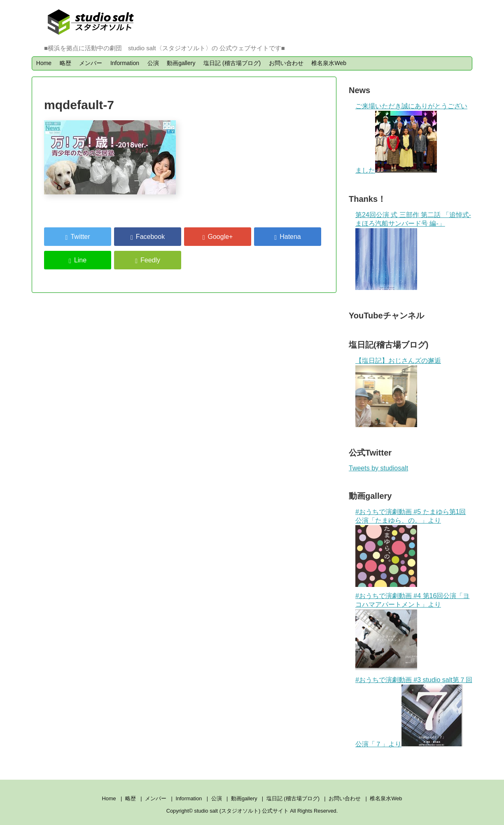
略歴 (65, 63)
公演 (153, 63)
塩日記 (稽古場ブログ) (232, 63)
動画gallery (181, 63)
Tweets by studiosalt (378, 468)
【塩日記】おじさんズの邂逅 (398, 361)
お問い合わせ (286, 63)
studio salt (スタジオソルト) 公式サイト (242, 811)
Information (125, 63)
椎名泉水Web (329, 63)
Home (44, 63)
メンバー (91, 63)
